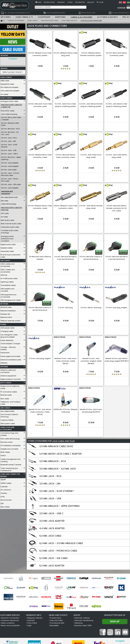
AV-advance (6, 489)
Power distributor (7, 340)
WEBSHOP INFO (34, 581)
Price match (32, 589)
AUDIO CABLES (6, 97)
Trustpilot (13, 59)
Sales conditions (8, 589)
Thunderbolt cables (8, 285)
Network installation (8, 310)
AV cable (4, 216)
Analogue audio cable (9, 101)
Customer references (10, 586)
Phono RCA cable (8, 110)
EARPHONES (60, 17)
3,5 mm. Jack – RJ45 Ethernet (9, 145)
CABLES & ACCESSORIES (81, 17)
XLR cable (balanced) (9, 197)
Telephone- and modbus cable (10, 402)
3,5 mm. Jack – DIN (8, 141)
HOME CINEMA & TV (24, 17)
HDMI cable (5, 80)
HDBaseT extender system (11, 320)
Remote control (7, 441)
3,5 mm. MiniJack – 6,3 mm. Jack (10, 133)
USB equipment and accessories (8, 295)
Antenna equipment (8, 375)
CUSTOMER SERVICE (10, 581)
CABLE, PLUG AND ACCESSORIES (7, 428)
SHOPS (77, 581)
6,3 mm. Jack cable (9, 169)
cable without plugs (9, 203)
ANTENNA (4, 366)
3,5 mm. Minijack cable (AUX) (10, 124)
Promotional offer (57, 589)
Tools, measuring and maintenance (9, 469)
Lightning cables (7, 281)
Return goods (49, 2)
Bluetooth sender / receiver (11, 464)
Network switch (6, 317)
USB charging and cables (11, 299)
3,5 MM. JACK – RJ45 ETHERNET (57, 457)
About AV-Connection (10, 584)
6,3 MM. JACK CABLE (50, 501)
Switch (3, 455)
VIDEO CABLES (6, 77)
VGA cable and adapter (10, 90)
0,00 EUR (121, 8)
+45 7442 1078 (100, 628)
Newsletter (54, 591)
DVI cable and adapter (9, 87)
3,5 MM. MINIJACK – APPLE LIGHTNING (59, 472)
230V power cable (7, 327)
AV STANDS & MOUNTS (107, 17)
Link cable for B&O (7, 411)
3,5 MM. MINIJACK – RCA (53, 427)
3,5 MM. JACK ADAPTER (52, 486)
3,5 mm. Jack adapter (10, 162)
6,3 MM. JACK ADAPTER (52, 531)
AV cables (5, 94)
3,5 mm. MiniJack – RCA (10, 128)
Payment (31, 586)
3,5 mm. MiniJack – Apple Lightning (11, 158)
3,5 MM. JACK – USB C (51, 479)
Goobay (4, 493)
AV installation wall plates (11, 445)
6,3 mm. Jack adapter (10, 187)
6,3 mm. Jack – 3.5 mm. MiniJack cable (10, 174)
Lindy (3, 496)
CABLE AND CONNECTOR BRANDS (10, 475)
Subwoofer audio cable (10, 226)
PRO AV (126, 17)
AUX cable (5, 213)
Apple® (3, 479)
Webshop (79, 589)
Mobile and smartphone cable (10, 387)
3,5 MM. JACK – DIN (50, 449)
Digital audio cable (8, 244)
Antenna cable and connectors (8, 371)
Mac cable (5, 398)
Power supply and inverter (10, 356)
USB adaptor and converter (7, 289)
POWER (3, 324)
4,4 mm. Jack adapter (10, 166)
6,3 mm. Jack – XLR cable (11, 184)
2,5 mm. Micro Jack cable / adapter (11, 118)
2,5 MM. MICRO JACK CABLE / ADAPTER (60, 419)
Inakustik (4, 486)
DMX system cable (8, 423)
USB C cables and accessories (8, 270)
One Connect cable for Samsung (9, 415)
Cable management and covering (11, 460)
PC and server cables (9, 391)
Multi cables (5, 451)
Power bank (5, 352)
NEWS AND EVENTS (58, 581)
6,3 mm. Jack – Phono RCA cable (10, 179)
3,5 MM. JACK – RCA (50, 442)
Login (101, 2)
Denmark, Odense (82, 584)
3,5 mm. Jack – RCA (9, 137)
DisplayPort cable (7, 83)
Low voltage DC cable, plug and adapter (9, 335)
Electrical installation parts (11, 359)
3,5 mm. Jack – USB (9, 150)
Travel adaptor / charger (10, 343)
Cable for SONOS (7, 419)
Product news (56, 584)
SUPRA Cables (6, 483)
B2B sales (91, 2)
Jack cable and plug (9, 114)
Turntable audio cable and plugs (10, 231)
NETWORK (4, 303)
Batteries (4, 362)
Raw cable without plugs (10, 438)
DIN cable (5, 200)
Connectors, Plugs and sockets (9, 434)
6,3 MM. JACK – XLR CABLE (54, 524)
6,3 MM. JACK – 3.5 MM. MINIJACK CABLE (61, 509)
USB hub (4, 274)
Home (39, 2)
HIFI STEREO (6, 17)
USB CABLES (5, 260)
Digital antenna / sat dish (11, 379)
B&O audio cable (7, 220)
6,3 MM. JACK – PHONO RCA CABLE (58, 516)
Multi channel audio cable (11, 223)
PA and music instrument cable (10, 255)
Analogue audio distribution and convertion (7, 238)
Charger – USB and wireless (8, 348)
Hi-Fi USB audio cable (9, 278)
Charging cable (7, 331)
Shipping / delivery (35, 584)
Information (80, 2)
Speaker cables (7, 247)
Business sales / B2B (83, 591)
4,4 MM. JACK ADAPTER (52, 494)
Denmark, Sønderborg (84, 586)
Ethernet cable (6, 307)
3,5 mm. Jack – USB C (10, 153)
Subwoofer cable (7, 251)
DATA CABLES (6, 382)
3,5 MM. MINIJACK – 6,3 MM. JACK (58, 434)
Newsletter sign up (115, 581)
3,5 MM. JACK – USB (50, 464)
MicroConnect (6, 499)
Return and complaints (10, 591)
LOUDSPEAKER (44, 17)
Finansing (61, 2)
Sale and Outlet (56, 586)
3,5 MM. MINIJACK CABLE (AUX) (56, 412)
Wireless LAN (5, 313)
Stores (70, 2)
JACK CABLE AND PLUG (63, 407)
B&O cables (5, 506)
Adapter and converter (9, 448)
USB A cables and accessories (8, 264)
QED (2, 503)
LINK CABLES (5, 407)
